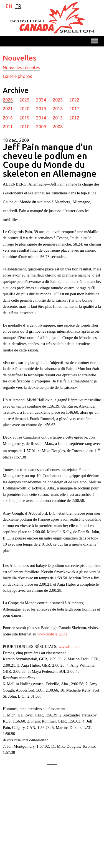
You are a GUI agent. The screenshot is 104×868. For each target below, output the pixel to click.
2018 (58, 109)
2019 (41, 109)
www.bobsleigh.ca (52, 634)
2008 (58, 127)
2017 (74, 109)
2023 (58, 100)
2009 (41, 127)
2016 (8, 118)
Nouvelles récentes (21, 67)
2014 (41, 118)
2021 (8, 109)
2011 (8, 127)
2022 (74, 100)
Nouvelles (20, 58)
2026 (8, 100)
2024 (41, 100)
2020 (24, 109)
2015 (24, 118)
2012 (74, 118)
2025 (24, 100)
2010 (24, 127)
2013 (58, 118)
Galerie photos (17, 76)
